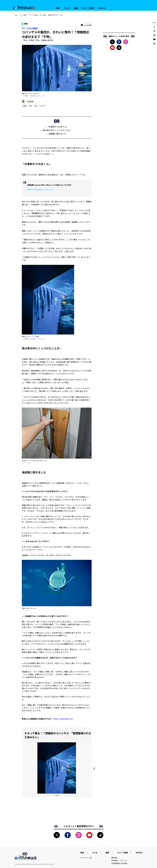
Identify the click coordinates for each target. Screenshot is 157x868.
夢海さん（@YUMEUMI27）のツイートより (40, 189)
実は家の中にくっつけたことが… (57, 130)
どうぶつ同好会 (32, 28)
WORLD (102, 8)
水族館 (25, 106)
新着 (58, 8)
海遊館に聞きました (57, 134)
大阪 (36, 106)
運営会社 (115, 858)
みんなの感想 (86, 25)
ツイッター (43, 106)
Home (16, 15)
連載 (76, 8)
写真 (30, 106)
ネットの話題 (23, 15)
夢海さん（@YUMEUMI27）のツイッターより (35, 96)
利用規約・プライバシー (120, 860)
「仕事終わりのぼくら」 (57, 127)
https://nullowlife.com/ (63, 719)
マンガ (67, 8)
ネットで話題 (88, 8)
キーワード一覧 (86, 858)
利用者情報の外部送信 (119, 863)
